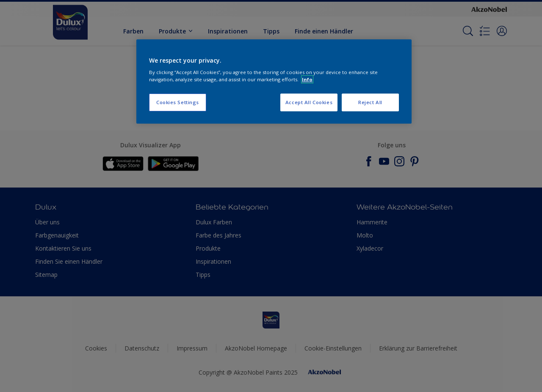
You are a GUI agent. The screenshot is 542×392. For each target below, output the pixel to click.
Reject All (370, 102)
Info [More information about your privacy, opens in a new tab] (307, 79)
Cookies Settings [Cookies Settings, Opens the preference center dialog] (178, 102)
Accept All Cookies (309, 102)
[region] (274, 82)
